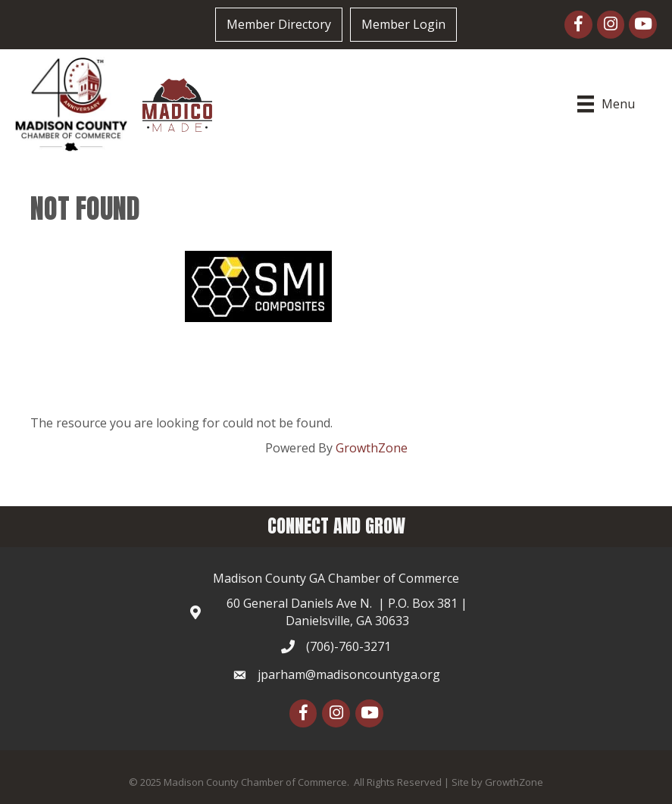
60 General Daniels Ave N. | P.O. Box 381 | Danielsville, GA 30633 (347, 612)
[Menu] (608, 104)
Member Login (403, 24)
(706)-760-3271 (349, 646)
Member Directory (279, 24)
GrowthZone (372, 448)
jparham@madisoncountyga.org (349, 674)
